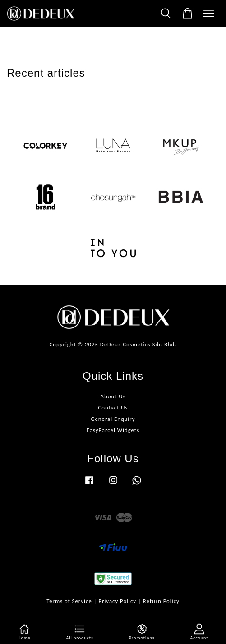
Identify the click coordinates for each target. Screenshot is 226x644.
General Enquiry (113, 419)
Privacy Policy (117, 601)
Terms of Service (69, 601)
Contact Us (113, 407)
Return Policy (161, 601)
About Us (113, 396)
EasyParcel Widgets (113, 430)
